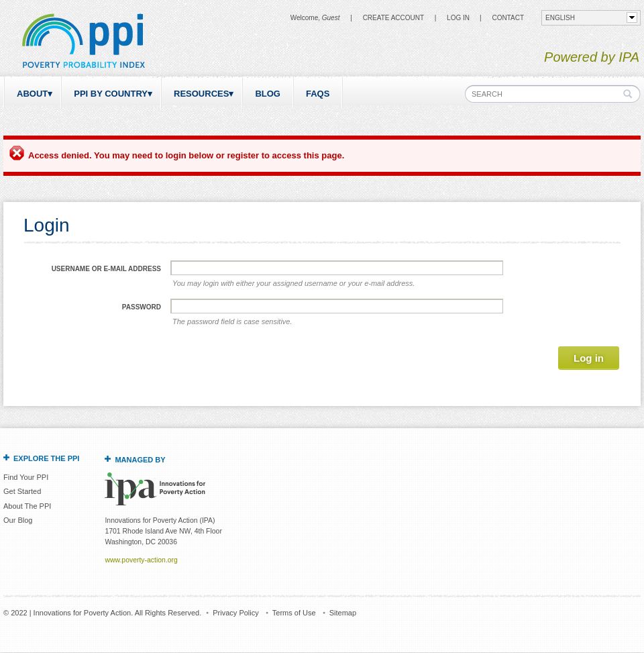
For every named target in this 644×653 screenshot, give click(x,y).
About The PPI (27, 506)
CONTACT (508, 18)
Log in (458, 18)
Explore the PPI (46, 458)
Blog (268, 94)
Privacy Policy (235, 613)
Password (142, 307)
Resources (201, 94)
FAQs (318, 94)
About (32, 94)
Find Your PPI (26, 477)
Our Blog (18, 520)
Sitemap (343, 613)
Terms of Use (294, 613)
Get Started (22, 491)
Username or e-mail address (106, 269)
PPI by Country (111, 94)
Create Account (393, 18)
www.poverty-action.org (141, 560)
